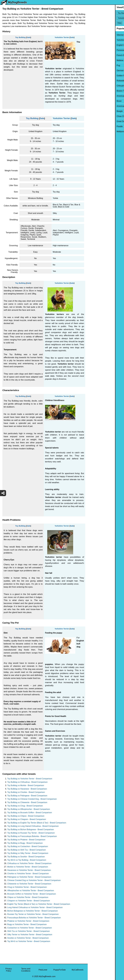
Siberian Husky (96, 35)
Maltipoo (93, 132)
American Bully (96, 96)
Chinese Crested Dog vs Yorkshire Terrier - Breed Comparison (34, 880)
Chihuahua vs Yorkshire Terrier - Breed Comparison (29, 863)
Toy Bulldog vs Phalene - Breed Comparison (26, 840)
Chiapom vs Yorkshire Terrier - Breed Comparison (29, 901)
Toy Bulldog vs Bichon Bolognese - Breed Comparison (31, 829)
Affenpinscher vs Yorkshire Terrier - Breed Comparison (31, 890)
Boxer (92, 101)
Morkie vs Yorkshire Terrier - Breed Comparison (28, 867)
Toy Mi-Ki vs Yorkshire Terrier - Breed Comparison (29, 941)
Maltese (93, 60)
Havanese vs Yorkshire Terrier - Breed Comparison (29, 870)
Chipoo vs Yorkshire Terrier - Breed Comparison (28, 897)
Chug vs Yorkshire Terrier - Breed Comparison (27, 887)
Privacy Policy (9, 970)
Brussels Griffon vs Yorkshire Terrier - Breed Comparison (32, 894)
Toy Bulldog (20, 37)
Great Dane (94, 121)
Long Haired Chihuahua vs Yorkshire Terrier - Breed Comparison (35, 907)
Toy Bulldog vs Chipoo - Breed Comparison (26, 816)
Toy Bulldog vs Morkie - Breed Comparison (26, 785)
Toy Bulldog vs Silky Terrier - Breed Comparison (28, 853)
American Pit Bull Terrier (100, 106)
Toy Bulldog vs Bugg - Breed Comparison (25, 843)
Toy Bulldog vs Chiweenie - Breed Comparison (27, 802)
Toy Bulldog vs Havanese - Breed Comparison (27, 789)
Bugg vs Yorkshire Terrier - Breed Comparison (27, 924)
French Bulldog (96, 55)
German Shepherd (97, 71)
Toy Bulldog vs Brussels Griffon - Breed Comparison (30, 813)
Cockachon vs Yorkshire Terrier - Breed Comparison (30, 928)
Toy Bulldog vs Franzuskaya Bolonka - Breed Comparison (32, 836)
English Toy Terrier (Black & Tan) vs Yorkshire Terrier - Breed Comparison (39, 904)
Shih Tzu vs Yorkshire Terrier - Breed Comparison (29, 931)
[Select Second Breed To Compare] (106, 18)
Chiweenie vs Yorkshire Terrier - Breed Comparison (29, 884)
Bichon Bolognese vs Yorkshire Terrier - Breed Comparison (33, 911)
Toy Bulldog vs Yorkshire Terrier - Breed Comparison (30, 779)
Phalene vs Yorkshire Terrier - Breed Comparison (28, 921)
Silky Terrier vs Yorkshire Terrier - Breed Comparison (30, 935)
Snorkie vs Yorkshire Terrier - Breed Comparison (28, 938)
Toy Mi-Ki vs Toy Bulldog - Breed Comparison (27, 860)
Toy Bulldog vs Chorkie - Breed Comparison (26, 792)
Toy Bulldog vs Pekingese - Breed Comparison (27, 796)
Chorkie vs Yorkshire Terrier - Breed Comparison (28, 874)
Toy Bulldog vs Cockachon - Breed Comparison (28, 846)
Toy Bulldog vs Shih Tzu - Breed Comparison (27, 850)
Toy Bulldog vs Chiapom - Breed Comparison (27, 819)
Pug (91, 65)
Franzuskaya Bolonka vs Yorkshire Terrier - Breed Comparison (34, 918)
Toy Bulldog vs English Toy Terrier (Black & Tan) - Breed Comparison (37, 823)
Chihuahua (94, 86)
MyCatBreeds (78, 970)
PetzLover (43, 970)
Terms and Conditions (26, 970)
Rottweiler (94, 81)
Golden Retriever (97, 76)
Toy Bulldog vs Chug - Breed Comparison (25, 806)
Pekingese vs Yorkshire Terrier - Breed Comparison (29, 877)
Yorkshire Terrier (62, 37)
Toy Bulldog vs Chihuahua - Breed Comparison (27, 782)
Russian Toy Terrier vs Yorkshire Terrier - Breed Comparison (33, 914)
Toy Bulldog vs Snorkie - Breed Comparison (26, 857)
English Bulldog (96, 45)
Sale (29, 37)
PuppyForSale (60, 970)
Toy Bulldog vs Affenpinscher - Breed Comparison (29, 809)
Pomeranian (94, 50)
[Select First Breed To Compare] (106, 13)
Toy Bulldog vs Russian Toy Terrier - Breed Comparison (31, 833)
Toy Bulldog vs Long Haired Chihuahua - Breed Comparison (33, 826)
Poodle (92, 126)
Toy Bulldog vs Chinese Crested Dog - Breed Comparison (32, 799)
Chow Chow (94, 116)
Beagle (92, 111)
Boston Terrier (95, 91)
